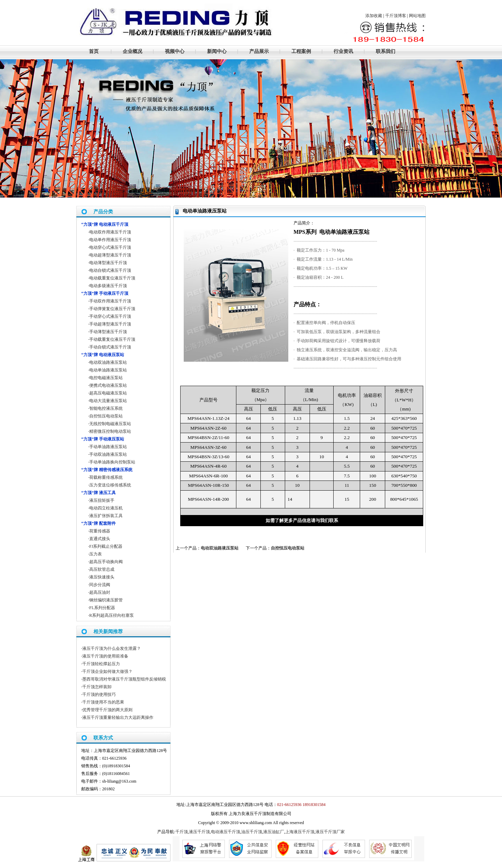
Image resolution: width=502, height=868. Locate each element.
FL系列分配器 (102, 608)
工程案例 (301, 51)
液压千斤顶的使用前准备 (105, 656)
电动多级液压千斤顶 (108, 286)
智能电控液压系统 (106, 408)
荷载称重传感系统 (106, 477)
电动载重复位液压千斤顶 (112, 278)
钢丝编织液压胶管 (106, 600)
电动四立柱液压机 (106, 508)
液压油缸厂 (274, 832)
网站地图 (417, 16)
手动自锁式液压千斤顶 (110, 347)
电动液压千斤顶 (226, 832)
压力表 (96, 554)
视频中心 (175, 51)
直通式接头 (100, 539)
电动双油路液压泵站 (220, 548)
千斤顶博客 (396, 16)
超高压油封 (100, 592)
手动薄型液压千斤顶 (108, 332)
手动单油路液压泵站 (108, 447)
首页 (94, 51)
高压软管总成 (102, 569)
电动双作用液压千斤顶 (110, 232)
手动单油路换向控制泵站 (112, 462)
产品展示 (259, 51)
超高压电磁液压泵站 (108, 393)
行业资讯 (343, 51)
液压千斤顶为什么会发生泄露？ (112, 648)
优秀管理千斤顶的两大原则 (107, 710)
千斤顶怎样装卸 (97, 687)
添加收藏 (374, 16)
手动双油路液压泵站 (108, 454)
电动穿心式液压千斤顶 (110, 247)
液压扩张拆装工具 (106, 516)
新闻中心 (217, 51)
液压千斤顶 (199, 832)
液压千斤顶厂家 (330, 832)
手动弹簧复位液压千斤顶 (112, 309)
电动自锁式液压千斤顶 (110, 270)
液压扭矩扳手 (102, 500)
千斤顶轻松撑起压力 (101, 664)
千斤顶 (182, 832)
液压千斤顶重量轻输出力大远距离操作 (118, 717)
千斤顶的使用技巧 (99, 694)
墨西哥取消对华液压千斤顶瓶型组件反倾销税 (124, 679)
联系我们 (386, 51)
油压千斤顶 (252, 832)
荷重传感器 (100, 531)
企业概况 (132, 51)
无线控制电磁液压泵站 (110, 424)
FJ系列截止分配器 (106, 546)
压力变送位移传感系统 (110, 485)
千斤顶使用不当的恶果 (103, 702)
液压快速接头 (102, 577)
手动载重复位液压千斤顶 (112, 339)
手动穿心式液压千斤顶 (110, 316)
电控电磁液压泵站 (106, 378)
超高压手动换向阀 (106, 562)
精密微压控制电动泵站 (110, 431)
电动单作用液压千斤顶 (110, 240)
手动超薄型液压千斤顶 (110, 324)
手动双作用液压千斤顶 (110, 301)
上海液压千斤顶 (300, 832)
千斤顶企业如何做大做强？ (107, 671)
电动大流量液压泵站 (108, 401)
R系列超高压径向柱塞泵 (112, 615)
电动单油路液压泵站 (108, 370)
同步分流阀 (100, 585)
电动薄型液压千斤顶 (108, 263)
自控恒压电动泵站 (288, 548)
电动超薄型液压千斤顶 (110, 255)
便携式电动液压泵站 (108, 385)
